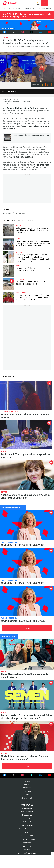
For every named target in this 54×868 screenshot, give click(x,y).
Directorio (27, 819)
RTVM (27, 781)
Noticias (6, 8)
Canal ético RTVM (27, 836)
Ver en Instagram (23, 775)
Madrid (19, 252)
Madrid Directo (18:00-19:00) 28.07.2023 (27, 525)
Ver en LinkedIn (40, 775)
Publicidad (27, 822)
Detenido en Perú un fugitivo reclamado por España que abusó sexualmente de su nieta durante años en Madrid (8, 244)
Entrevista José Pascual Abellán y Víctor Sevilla (27, 67)
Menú (51, 3)
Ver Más (27, 628)
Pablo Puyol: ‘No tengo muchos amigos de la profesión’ (25, 456)
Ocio (24, 213)
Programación (45, 8)
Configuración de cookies (27, 853)
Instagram (22, 32)
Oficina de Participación (27, 839)
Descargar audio (42, 85)
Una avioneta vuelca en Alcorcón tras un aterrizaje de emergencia (8, 284)
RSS (47, 85)
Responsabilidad (27, 812)
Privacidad (27, 843)
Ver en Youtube (49, 775)
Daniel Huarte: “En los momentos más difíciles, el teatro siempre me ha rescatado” (27, 695)
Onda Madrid (30, 8)
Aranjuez (20, 266)
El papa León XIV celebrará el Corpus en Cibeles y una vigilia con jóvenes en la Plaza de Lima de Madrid (8, 298)
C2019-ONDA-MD (27, 25)
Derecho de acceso (27, 826)
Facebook (4, 32)
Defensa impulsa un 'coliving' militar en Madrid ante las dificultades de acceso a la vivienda (8, 230)
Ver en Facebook (5, 775)
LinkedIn (41, 32)
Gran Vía (11, 213)
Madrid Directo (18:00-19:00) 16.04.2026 (27, 601)
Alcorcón (20, 279)
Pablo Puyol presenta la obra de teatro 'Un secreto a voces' (26, 435)
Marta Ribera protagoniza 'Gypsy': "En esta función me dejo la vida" (27, 736)
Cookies (27, 850)
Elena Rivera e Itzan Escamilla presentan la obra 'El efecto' (27, 654)
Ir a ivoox (52, 85)
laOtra (27, 795)
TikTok (31, 32)
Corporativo (27, 805)
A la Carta (17, 8)
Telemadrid (27, 788)
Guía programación (27, 798)
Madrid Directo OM (9, 542)
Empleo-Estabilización (27, 829)
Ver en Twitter (14, 775)
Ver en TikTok (31, 775)
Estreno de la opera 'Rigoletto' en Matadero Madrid (26, 395)
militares (20, 225)
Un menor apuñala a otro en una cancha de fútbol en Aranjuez (8, 271)
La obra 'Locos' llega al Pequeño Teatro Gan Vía (8, 138)
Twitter (13, 32)
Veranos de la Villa (9, 412)
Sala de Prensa (27, 808)
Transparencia (27, 815)
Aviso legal (27, 846)
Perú (18, 239)
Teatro (6, 37)
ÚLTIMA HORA (11, 14)
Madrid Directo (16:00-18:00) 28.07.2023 (27, 563)
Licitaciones (27, 832)
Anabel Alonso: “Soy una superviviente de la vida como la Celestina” (27, 475)
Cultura (18, 213)
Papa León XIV (21, 293)
